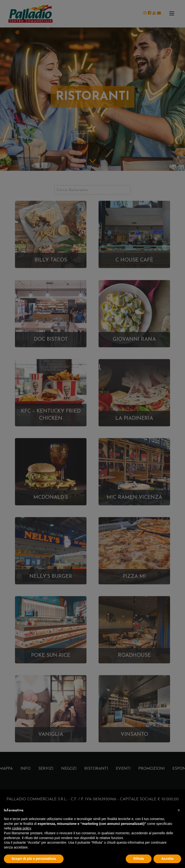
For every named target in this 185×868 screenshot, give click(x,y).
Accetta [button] (167, 859)
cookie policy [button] (21, 828)
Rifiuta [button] (139, 859)
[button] (179, 810)
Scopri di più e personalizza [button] (34, 859)
